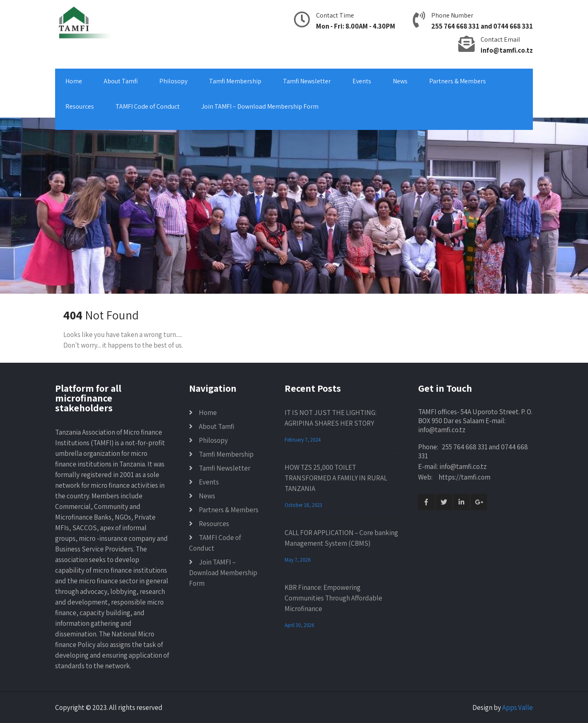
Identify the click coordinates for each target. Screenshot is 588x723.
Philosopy (173, 81)
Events (362, 81)
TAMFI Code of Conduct (148, 106)
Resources (80, 106)
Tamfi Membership (235, 81)
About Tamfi (121, 81)
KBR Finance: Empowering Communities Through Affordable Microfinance (333, 598)
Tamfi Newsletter (307, 81)
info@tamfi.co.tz (507, 50)
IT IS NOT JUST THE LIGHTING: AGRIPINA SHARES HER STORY (331, 418)
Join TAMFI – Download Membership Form (260, 106)
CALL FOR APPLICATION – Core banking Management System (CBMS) (341, 538)
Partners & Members (458, 81)
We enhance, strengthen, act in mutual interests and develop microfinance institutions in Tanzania (198, 125)
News (400, 81)
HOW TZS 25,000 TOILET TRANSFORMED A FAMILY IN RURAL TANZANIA (336, 478)
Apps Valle (518, 707)
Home (74, 81)
